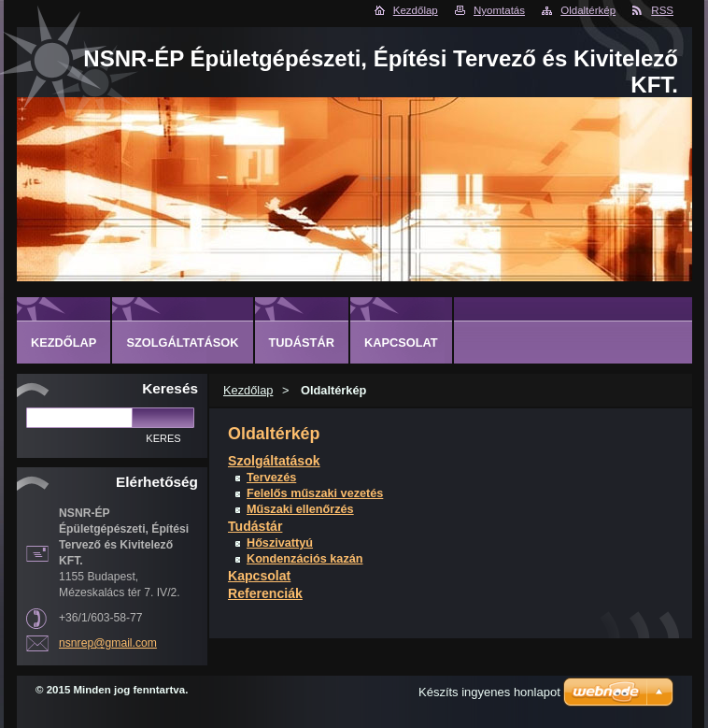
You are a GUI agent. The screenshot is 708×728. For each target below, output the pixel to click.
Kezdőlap (416, 10)
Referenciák (265, 593)
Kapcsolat (259, 576)
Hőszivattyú (280, 543)
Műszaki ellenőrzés (300, 509)
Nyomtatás (499, 10)
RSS (662, 10)
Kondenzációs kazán (305, 559)
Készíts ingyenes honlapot (489, 692)
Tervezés (271, 478)
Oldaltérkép (588, 10)
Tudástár (255, 526)
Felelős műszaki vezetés (315, 493)
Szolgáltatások (274, 461)
